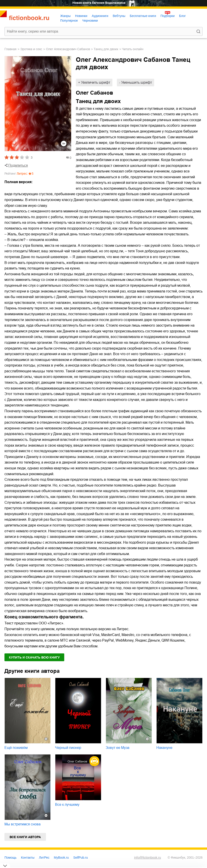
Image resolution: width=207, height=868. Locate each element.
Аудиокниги (100, 16)
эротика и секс (31, 49)
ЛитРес (44, 858)
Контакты (28, 858)
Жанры (65, 16)
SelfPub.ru (80, 858)
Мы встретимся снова (23, 824)
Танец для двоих (106, 49)
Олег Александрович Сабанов (68, 49)
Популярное (69, 21)
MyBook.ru (61, 858)
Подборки (167, 16)
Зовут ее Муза (118, 748)
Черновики (90, 21)
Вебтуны (119, 16)
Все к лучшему (67, 805)
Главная (10, 49)
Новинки (81, 16)
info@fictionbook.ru (147, 858)
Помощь (10, 858)
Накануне (164, 748)
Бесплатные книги (143, 16)
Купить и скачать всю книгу (34, 657)
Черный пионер (68, 748)
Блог (182, 16)
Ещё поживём (16, 748)
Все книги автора (25, 837)
